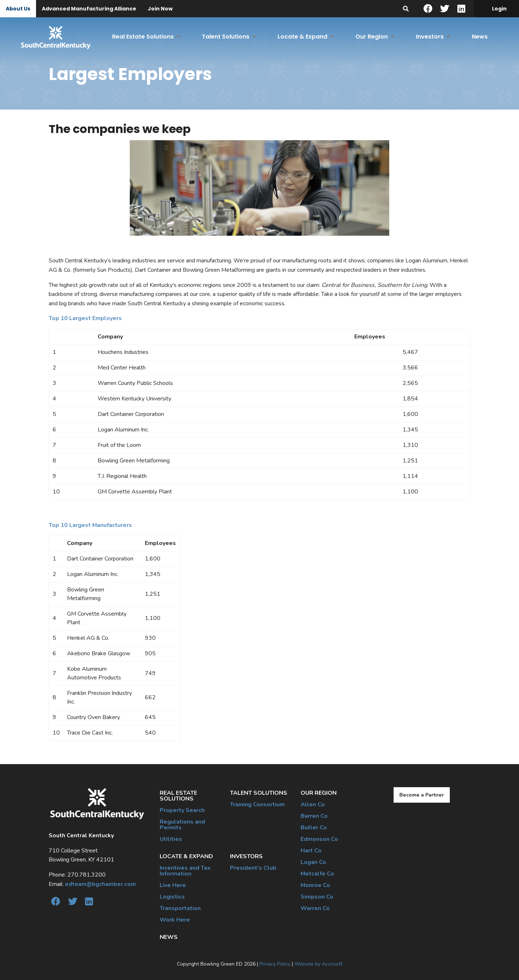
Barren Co (314, 816)
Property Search (182, 810)
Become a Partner (422, 795)
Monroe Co (315, 885)
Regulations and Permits (182, 825)
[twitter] (444, 9)
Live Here (173, 885)
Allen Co (313, 804)
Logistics (172, 897)
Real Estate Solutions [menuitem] (143, 37)
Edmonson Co (319, 839)
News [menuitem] (480, 37)
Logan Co (313, 862)
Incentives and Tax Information (185, 871)
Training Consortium (257, 804)
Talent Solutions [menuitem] (226, 37)
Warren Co (315, 908)
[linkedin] (461, 9)
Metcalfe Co (317, 874)
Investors (246, 856)
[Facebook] (428, 9)
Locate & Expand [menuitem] (302, 37)
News (169, 937)
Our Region (319, 793)
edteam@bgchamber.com (100, 884)
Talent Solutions (259, 793)
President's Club (253, 868)
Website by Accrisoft (318, 964)
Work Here (175, 920)
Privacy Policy (275, 964)
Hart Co (311, 851)
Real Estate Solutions (178, 796)
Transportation (180, 908)
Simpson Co (317, 897)
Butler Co (314, 828)
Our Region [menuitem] (372, 37)
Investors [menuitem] (430, 37)
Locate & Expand (186, 856)
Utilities (171, 839)
